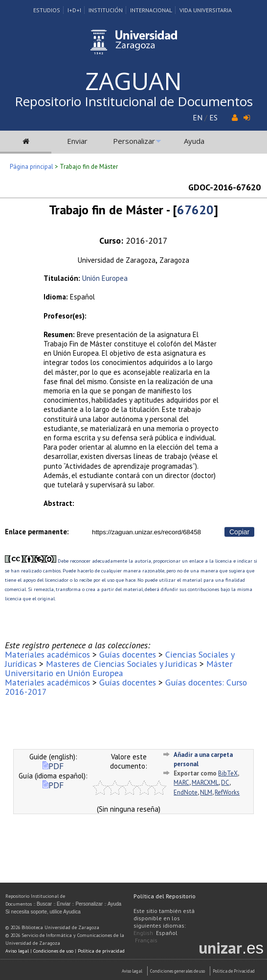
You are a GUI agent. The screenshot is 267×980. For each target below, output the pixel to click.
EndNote (186, 792)
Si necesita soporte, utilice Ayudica (43, 912)
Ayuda (194, 141)
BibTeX (228, 773)
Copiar (239, 532)
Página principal (32, 167)
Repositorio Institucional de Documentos (134, 101)
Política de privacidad (101, 951)
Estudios (47, 10)
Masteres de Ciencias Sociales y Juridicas (122, 664)
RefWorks (227, 792)
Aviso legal (17, 951)
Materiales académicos (47, 654)
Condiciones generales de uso (178, 971)
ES (213, 117)
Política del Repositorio (165, 896)
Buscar (44, 904)
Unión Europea (105, 278)
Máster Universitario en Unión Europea (119, 668)
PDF (53, 766)
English (143, 933)
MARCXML (205, 783)
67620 (195, 210)
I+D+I (74, 10)
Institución (106, 10)
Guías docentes (128, 654)
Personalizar (134, 141)
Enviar (77, 141)
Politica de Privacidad (234, 971)
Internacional (151, 10)
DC (225, 783)
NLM (206, 792)
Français (146, 940)
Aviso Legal (132, 971)
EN (198, 117)
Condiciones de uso (53, 951)
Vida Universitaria (206, 10)
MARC (181, 783)
